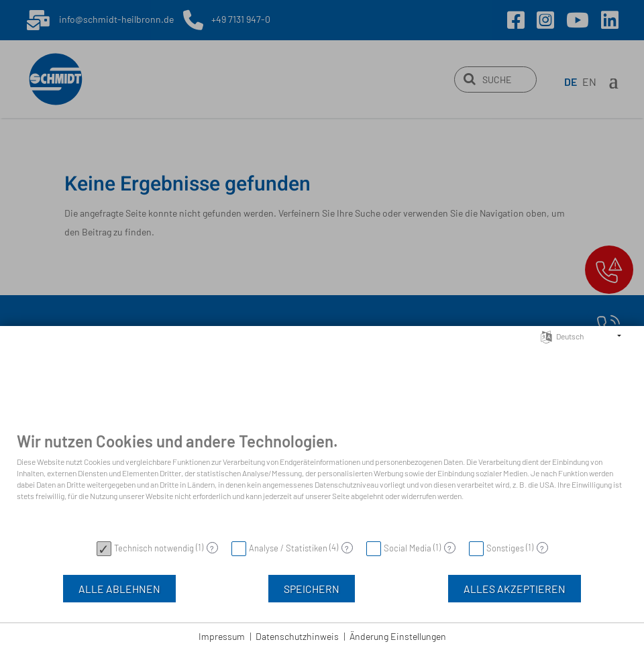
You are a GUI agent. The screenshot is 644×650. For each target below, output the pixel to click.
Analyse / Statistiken (288, 548)
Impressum (222, 636)
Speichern (312, 589)
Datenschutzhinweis (297, 636)
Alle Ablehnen (119, 589)
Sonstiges (505, 548)
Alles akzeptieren (515, 589)
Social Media (408, 548)
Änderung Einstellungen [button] (398, 636)
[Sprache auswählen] (546, 335)
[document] (322, 482)
